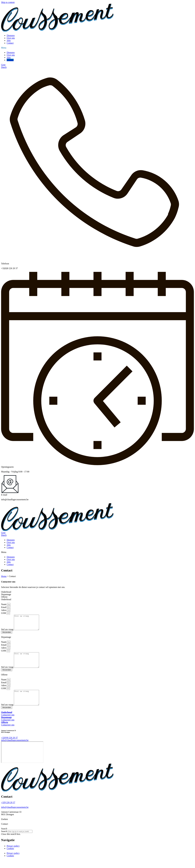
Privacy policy (13, 855)
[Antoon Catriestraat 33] (22, 761)
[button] (98, 48)
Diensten (11, 35)
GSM (4, 613)
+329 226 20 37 (8, 811)
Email (4, 607)
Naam (4, 604)
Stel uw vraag (8, 632)
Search (4, 840)
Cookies (10, 857)
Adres (4, 610)
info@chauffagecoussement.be (15, 816)
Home (4, 576)
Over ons (11, 38)
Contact (10, 43)
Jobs (9, 40)
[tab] (98, 592)
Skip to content (8, 2)
